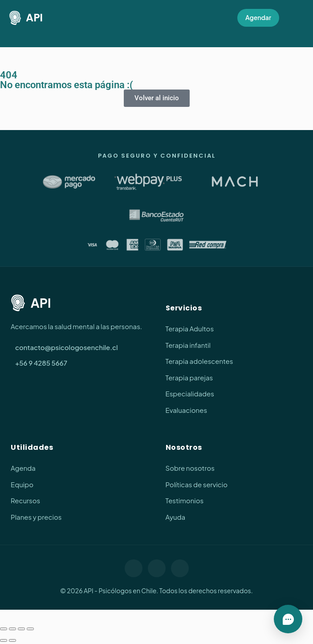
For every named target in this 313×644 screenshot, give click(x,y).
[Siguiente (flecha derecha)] (12, 640)
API (26, 18)
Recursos (25, 500)
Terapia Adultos (190, 328)
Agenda (23, 468)
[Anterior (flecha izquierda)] (4, 640)
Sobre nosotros (190, 468)
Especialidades (190, 393)
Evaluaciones (187, 410)
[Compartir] (21, 629)
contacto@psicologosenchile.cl (67, 347)
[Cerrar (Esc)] (30, 629)
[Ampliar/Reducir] (4, 629)
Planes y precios (36, 517)
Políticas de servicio (197, 484)
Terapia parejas (189, 377)
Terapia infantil (188, 345)
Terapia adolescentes (199, 361)
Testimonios (185, 500)
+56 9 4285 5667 (41, 363)
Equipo (22, 484)
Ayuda (176, 517)
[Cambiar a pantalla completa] (12, 629)
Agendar (258, 17)
